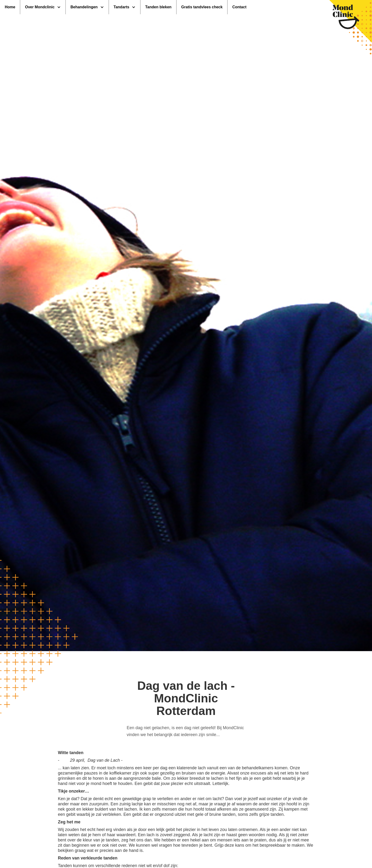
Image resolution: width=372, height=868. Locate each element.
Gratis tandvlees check (202, 7)
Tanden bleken (158, 7)
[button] (43, 7)
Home (10, 7)
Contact (239, 7)
